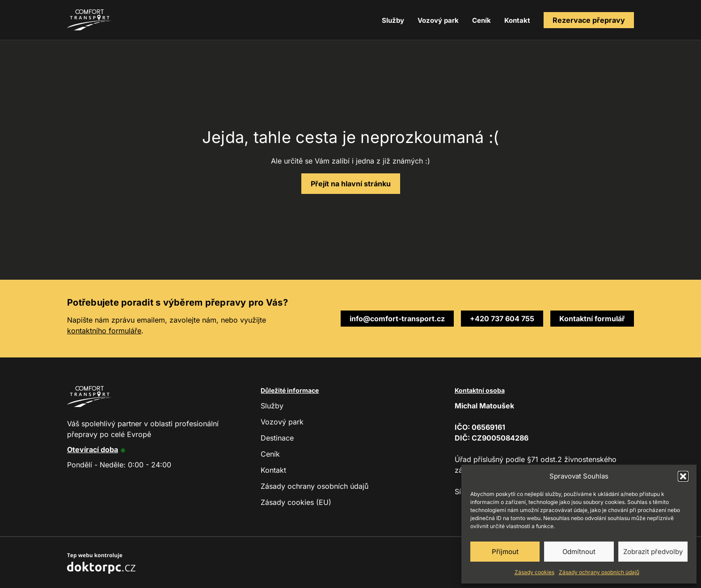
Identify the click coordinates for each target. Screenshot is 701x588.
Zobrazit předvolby (653, 552)
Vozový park (438, 20)
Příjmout (505, 552)
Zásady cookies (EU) (296, 502)
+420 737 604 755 (502, 319)
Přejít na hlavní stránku (351, 184)
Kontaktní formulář (592, 319)
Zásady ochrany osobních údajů (599, 572)
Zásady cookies (534, 572)
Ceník (481, 20)
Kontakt (517, 20)
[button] (683, 476)
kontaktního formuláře (104, 331)
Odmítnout (579, 552)
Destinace (277, 438)
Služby (393, 20)
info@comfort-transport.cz (397, 319)
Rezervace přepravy (589, 20)
